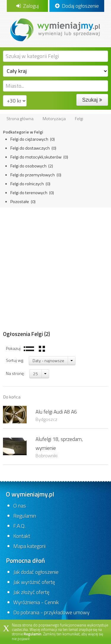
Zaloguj (28, 6)
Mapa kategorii (29, 546)
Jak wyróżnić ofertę (34, 582)
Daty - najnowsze (48, 361)
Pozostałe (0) (23, 202)
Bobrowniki (46, 455)
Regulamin (25, 516)
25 (36, 374)
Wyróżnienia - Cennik (36, 602)
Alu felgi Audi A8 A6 (56, 412)
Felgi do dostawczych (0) (33, 148)
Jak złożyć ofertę (31, 592)
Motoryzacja (54, 119)
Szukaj (92, 100)
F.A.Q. (19, 526)
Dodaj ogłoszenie (77, 6)
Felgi (79, 119)
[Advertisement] (55, 266)
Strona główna (20, 119)
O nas (20, 506)
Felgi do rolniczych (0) (30, 184)
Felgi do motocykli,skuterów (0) (39, 157)
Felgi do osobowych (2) (32, 166)
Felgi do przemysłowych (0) (36, 175)
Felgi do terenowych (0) (32, 193)
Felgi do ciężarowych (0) (33, 139)
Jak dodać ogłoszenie (36, 572)
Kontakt (22, 536)
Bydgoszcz (46, 419)
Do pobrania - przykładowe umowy (52, 612)
